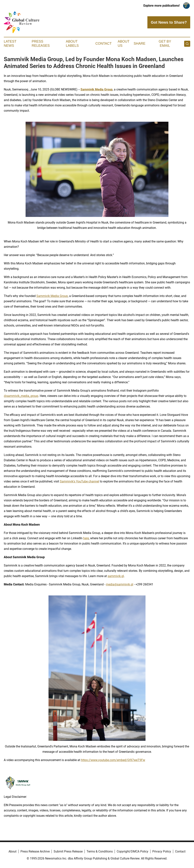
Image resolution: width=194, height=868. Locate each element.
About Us (124, 44)
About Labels (72, 44)
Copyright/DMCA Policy (133, 851)
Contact (103, 44)
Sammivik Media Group (52, 296)
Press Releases (41, 44)
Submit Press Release (68, 851)
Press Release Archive (35, 851)
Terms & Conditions (100, 851)
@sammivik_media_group (21, 396)
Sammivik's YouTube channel (79, 481)
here (86, 538)
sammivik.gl (116, 576)
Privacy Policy (162, 851)
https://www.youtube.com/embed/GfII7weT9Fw (113, 760)
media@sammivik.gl (120, 584)
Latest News (10, 44)
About (13, 851)
